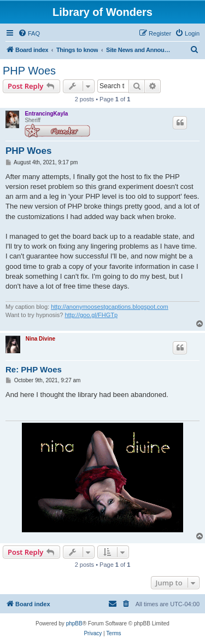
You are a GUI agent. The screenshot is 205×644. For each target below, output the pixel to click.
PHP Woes (29, 71)
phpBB (74, 623)
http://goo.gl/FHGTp (91, 315)
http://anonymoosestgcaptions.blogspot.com (110, 307)
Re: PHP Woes (34, 369)
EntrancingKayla (46, 114)
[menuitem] (29, 33)
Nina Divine (40, 339)
